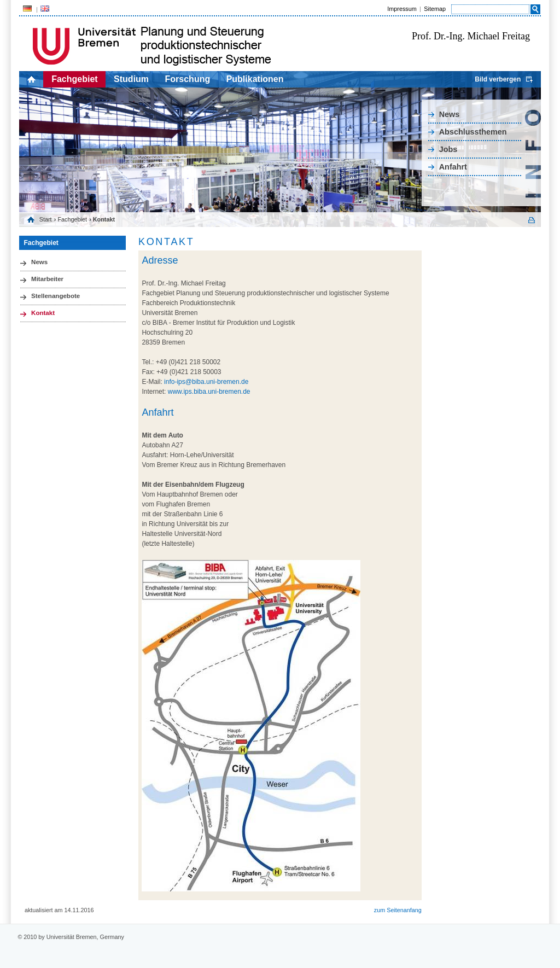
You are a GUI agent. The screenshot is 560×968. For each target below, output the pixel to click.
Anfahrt (453, 167)
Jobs (448, 149)
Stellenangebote (56, 296)
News (450, 114)
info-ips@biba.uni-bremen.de (206, 382)
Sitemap (435, 9)
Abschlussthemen (473, 132)
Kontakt (43, 313)
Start (46, 219)
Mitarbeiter (47, 279)
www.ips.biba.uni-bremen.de (209, 392)
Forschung (188, 79)
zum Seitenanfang (398, 910)
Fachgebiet (74, 79)
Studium (131, 79)
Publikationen (255, 79)
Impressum (402, 9)
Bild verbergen (498, 79)
